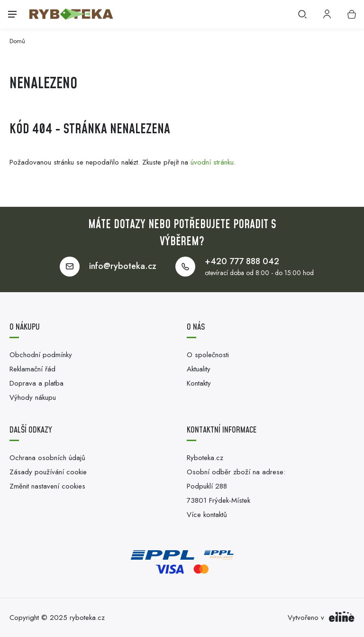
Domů (17, 41)
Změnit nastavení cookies (47, 486)
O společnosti (208, 355)
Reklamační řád (32, 369)
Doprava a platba (36, 383)
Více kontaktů (207, 515)
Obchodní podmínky (41, 355)
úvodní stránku (212, 162)
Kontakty (199, 383)
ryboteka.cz (87, 618)
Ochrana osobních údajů (47, 458)
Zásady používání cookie (48, 472)
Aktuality (199, 369)
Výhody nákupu (33, 397)
